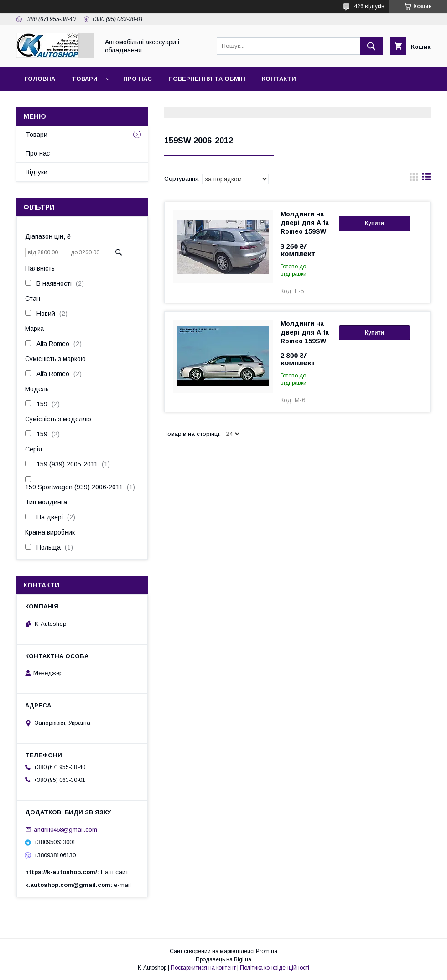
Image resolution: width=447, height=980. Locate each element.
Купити (374, 223)
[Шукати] (371, 46)
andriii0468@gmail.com (65, 829)
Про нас (138, 79)
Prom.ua (267, 951)
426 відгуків (369, 6)
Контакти (279, 79)
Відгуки (36, 172)
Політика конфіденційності (275, 968)
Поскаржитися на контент (203, 968)
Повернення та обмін (207, 79)
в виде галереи (414, 179)
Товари (85, 79)
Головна (40, 79)
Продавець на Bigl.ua (223, 959)
